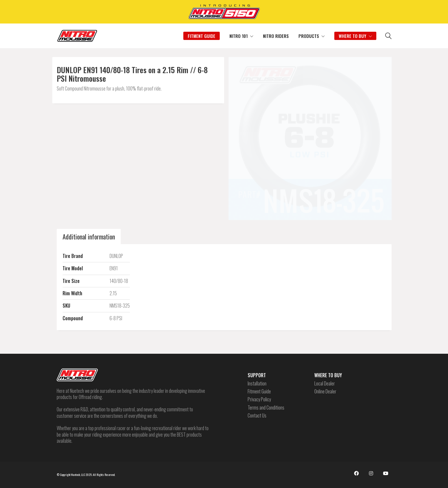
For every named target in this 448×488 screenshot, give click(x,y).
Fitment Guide (259, 391)
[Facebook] (356, 473)
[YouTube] (386, 473)
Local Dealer (325, 384)
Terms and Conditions (266, 408)
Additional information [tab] (89, 237)
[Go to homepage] (77, 36)
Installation (257, 384)
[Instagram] (371, 473)
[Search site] (388, 36)
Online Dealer (325, 391)
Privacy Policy (259, 399)
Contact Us (257, 416)
